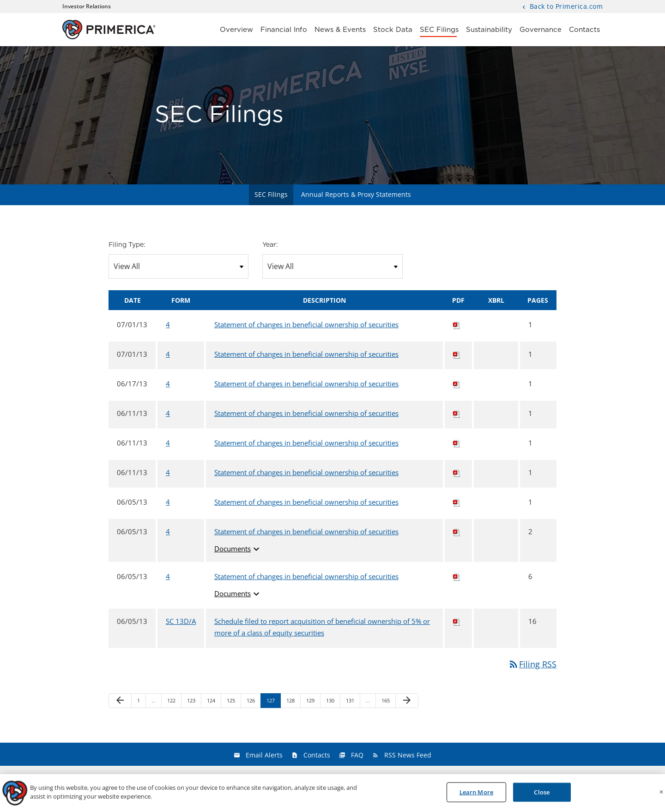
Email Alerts (264, 755)
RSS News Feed (408, 755)
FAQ (357, 755)
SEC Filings (439, 30)
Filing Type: (127, 245)
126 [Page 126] (252, 702)
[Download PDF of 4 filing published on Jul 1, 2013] (457, 324)
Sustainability (489, 30)
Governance (541, 30)
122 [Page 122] (172, 702)
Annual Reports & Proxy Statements (356, 194)
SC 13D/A (181, 621)
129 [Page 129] (311, 702)
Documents (238, 549)
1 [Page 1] (141, 702)
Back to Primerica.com (565, 7)
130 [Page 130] (331, 702)
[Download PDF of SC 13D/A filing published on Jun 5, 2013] (457, 621)
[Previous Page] (120, 701)
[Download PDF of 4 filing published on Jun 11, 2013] (457, 413)
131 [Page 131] (351, 702)
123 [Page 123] (192, 702)
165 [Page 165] (387, 702)
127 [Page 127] (272, 702)
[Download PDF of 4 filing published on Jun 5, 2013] (457, 502)
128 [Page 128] (292, 702)
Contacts (584, 30)
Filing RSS (532, 664)
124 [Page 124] (212, 702)
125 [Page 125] (232, 702)
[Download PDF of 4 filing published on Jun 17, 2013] (457, 384)
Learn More (476, 795)
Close (542, 795)
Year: (270, 245)
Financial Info (284, 30)
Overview (236, 30)
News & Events (340, 30)
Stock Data (393, 30)
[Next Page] (407, 701)
